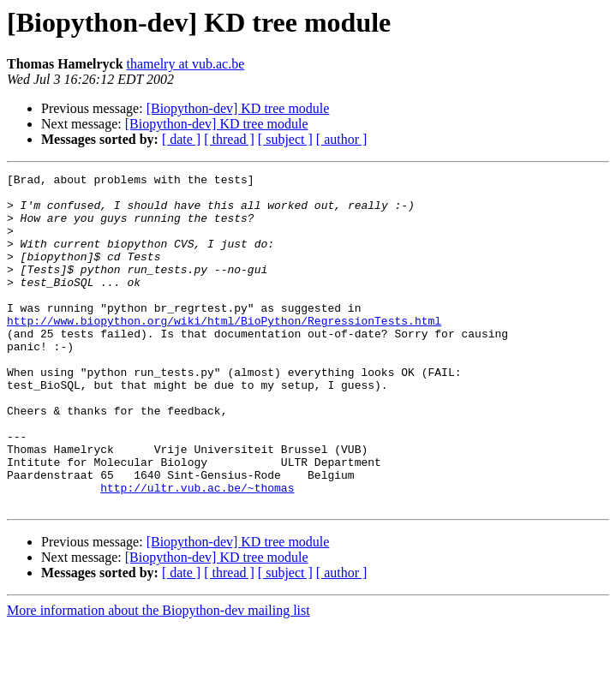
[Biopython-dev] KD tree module (238, 108)
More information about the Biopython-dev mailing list (158, 677)
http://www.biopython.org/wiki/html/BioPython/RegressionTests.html (224, 351)
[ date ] (181, 139)
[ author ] (342, 139)
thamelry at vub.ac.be (186, 64)
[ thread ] (229, 139)
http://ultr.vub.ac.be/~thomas (197, 552)
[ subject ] (285, 139)
